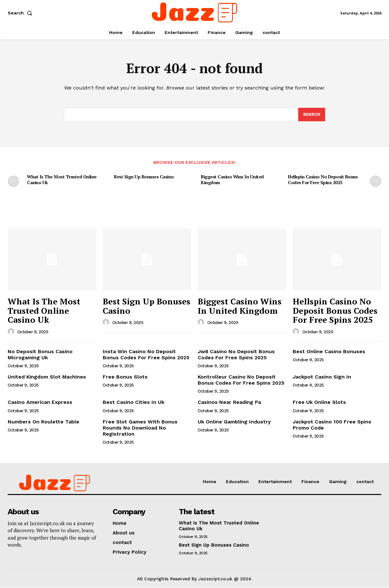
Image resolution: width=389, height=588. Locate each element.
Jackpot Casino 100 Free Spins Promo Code (332, 425)
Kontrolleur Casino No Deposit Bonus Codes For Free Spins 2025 (241, 380)
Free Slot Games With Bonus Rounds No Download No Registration (140, 428)
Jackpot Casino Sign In (322, 377)
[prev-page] (13, 182)
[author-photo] (12, 332)
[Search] (312, 115)
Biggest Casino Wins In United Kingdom (232, 180)
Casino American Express (40, 402)
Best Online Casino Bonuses (329, 351)
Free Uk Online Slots (319, 402)
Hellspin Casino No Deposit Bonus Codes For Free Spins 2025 (323, 180)
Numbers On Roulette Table (43, 422)
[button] (21, 13)
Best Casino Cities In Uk (134, 402)
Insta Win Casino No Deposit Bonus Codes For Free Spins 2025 (146, 354)
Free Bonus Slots (125, 377)
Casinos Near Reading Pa (229, 402)
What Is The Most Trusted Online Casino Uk (62, 180)
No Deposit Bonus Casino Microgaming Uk (40, 354)
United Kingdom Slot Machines (47, 377)
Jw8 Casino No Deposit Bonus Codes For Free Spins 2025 (236, 354)
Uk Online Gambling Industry (234, 422)
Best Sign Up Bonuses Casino (144, 177)
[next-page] (376, 182)
